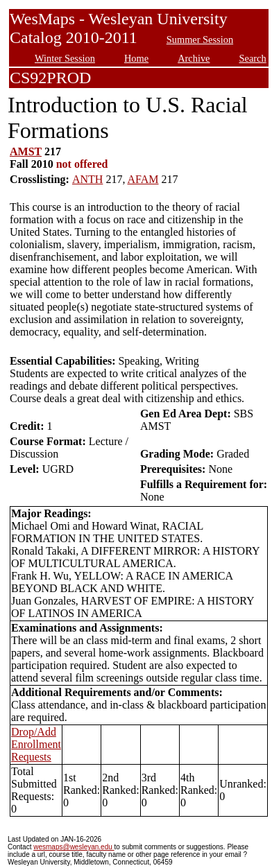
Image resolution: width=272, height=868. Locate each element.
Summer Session (200, 40)
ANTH (87, 179)
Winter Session (65, 58)
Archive (194, 58)
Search (253, 58)
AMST (26, 151)
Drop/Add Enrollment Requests (36, 744)
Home (136, 58)
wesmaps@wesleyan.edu (74, 847)
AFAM (143, 179)
